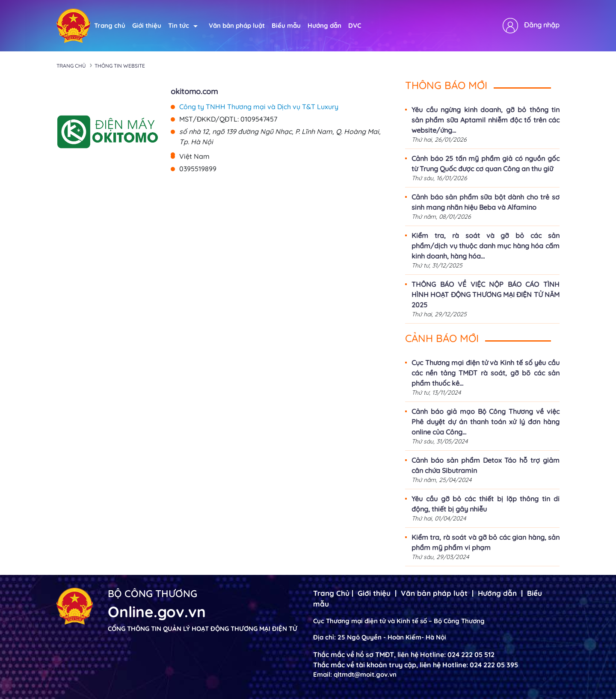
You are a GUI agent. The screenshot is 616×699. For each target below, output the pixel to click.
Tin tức (183, 25)
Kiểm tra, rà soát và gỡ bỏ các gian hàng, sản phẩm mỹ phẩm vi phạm (486, 542)
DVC (355, 25)
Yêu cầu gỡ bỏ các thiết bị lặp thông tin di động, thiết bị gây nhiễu (486, 504)
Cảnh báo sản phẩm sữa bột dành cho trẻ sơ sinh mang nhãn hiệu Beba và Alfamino (486, 202)
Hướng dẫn (324, 25)
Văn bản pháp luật (237, 25)
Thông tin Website (120, 66)
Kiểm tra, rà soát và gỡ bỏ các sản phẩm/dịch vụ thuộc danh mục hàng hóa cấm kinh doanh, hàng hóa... (486, 246)
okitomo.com (194, 91)
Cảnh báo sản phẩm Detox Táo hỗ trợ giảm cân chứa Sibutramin (486, 465)
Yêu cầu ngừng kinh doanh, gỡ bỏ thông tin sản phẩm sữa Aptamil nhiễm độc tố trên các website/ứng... (486, 120)
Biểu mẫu (286, 25)
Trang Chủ (331, 593)
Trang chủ (110, 25)
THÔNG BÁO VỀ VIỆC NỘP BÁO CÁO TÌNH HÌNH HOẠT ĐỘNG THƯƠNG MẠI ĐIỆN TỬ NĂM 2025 (486, 294)
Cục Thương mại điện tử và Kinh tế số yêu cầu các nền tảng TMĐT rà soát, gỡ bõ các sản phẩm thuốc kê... (486, 373)
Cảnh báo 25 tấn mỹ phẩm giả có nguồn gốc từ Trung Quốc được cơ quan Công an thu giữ (486, 164)
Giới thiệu (147, 25)
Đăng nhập (542, 25)
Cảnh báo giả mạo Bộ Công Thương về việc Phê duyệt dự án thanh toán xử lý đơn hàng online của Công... (486, 422)
